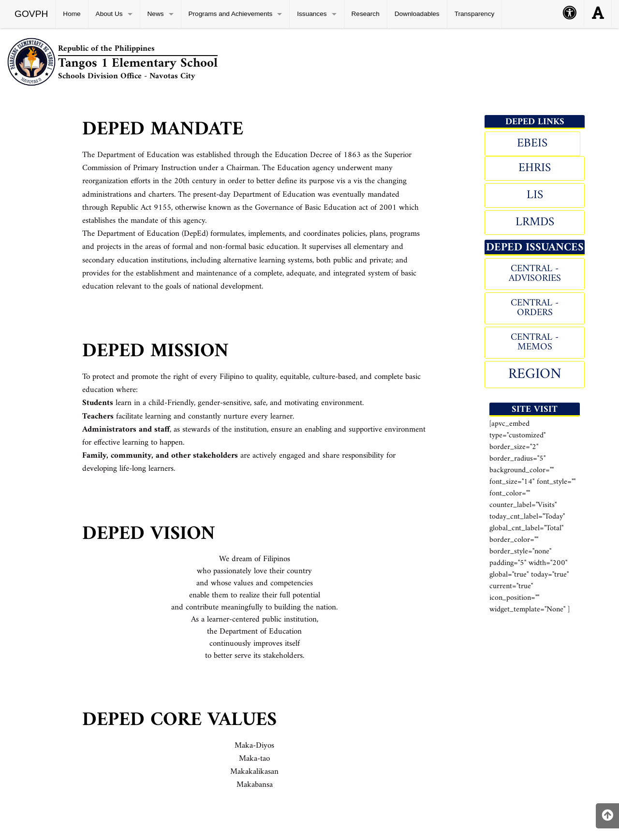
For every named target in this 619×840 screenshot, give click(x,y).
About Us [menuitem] (109, 14)
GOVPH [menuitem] (31, 14)
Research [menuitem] (366, 14)
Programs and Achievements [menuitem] (231, 14)
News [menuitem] (156, 14)
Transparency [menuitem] (475, 14)
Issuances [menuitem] (312, 14)
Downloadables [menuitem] (417, 14)
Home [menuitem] (72, 14)
